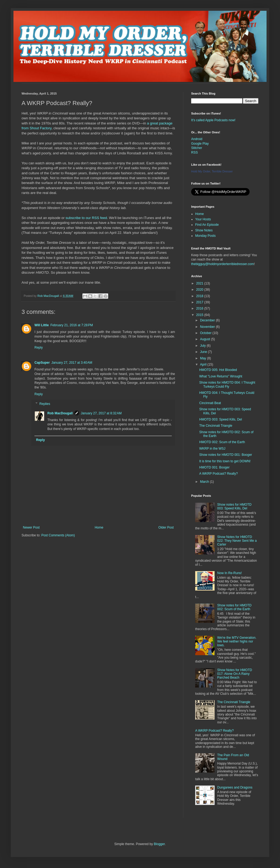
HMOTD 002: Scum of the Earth (222, 442)
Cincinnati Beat (210, 403)
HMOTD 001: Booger (214, 467)
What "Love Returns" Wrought (221, 376)
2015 (200, 315)
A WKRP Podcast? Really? (218, 474)
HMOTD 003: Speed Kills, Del (221, 419)
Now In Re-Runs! (230, 573)
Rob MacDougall (60, 413)
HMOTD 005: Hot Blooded (218, 370)
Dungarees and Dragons (235, 787)
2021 (200, 283)
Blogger (159, 844)
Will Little (42, 325)
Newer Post (31, 527)
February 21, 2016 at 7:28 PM (72, 325)
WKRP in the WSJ (212, 449)
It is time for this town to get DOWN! (225, 461)
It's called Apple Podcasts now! (213, 120)
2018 (200, 296)
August (206, 339)
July (203, 346)
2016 (200, 308)
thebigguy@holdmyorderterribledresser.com (223, 264)
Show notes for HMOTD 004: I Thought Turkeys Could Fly (227, 384)
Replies (45, 404)
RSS (195, 152)
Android (197, 139)
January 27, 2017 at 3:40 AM (72, 363)
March (205, 482)
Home (99, 527)
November (208, 327)
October (206, 333)
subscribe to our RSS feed (86, 218)
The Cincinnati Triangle (216, 426)
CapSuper (42, 363)
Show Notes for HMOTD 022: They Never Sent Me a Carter (237, 541)
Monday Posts (205, 236)
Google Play (200, 144)
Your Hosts (203, 219)
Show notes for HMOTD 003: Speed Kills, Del (234, 506)
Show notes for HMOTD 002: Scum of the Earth (234, 607)
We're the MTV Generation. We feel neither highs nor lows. (237, 642)
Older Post (166, 527)
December (208, 320)
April (204, 364)
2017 (200, 302)
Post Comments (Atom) (58, 535)
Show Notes (204, 230)
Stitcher (197, 148)
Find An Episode (207, 225)
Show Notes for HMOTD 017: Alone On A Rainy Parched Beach (235, 674)
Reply (39, 348)
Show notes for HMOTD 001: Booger (226, 455)
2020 (200, 290)
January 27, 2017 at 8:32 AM (101, 413)
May (204, 358)
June (204, 352)
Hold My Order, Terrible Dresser (212, 171)
